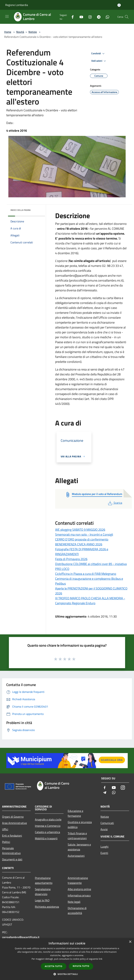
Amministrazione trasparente (78, 880)
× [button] (130, 942)
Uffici (5, 829)
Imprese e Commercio (48, 826)
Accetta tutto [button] (54, 966)
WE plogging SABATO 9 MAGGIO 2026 (80, 530)
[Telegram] (97, 17)
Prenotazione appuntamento (44, 880)
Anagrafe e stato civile (48, 819)
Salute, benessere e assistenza (79, 847)
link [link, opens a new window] (101, 959)
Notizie (33, 32)
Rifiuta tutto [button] (81, 966)
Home (8, 32)
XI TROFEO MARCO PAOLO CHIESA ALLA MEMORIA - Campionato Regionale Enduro (90, 601)
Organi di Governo (13, 817)
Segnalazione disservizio (43, 892)
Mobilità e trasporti (46, 838)
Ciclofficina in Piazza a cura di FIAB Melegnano (86, 574)
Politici (6, 842)
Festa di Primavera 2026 (71, 559)
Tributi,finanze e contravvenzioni (77, 836)
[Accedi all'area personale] (119, 5)
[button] (67, 974)
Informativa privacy (79, 895)
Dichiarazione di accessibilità (77, 910)
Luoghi (105, 847)
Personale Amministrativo (11, 851)
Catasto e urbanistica (47, 832)
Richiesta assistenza (47, 907)
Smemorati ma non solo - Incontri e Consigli (84, 534)
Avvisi (104, 829)
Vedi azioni (99, 61)
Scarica (115, 503)
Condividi (98, 54)
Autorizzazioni (76, 856)
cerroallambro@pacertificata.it (21, 937)
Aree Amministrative (14, 823)
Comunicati (107, 823)
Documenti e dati (12, 859)
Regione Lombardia (17, 5)
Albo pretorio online (79, 889)
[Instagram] (89, 17)
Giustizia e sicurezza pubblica (80, 825)
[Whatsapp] (106, 17)
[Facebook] (71, 17)
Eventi (104, 853)
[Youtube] (80, 17)
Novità (20, 32)
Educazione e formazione (75, 813)
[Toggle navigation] (7, 16)
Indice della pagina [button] (21, 210)
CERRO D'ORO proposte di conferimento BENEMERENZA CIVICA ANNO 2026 (82, 542)
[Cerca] (127, 17)
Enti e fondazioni (12, 836)
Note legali (74, 902)
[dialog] (67, 959)
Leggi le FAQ (42, 900)
